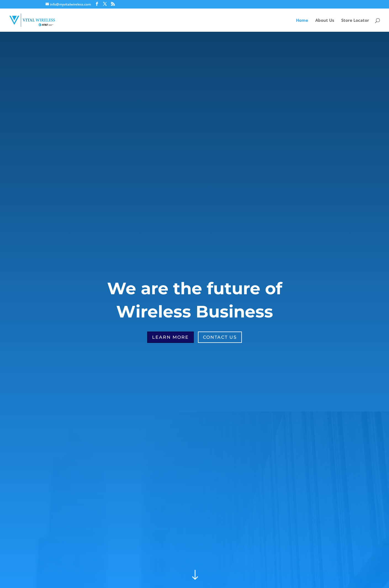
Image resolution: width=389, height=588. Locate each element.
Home (302, 21)
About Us (325, 21)
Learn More (170, 337)
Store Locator (355, 21)
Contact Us (220, 337)
